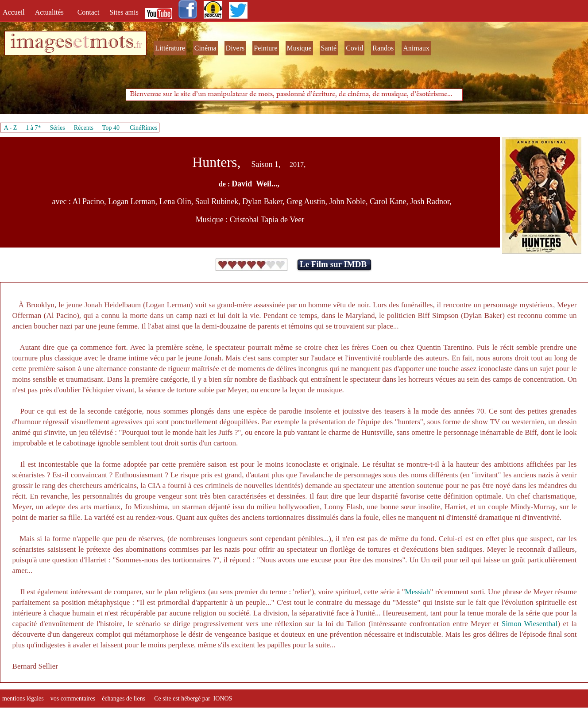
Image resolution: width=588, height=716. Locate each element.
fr (139, 45)
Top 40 (111, 128)
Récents (84, 128)
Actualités (52, 12)
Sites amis (124, 12)
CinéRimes (143, 128)
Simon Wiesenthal (530, 624)
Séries (58, 128)
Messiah (418, 592)
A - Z (11, 128)
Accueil (15, 12)
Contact (89, 12)
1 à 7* (33, 128)
